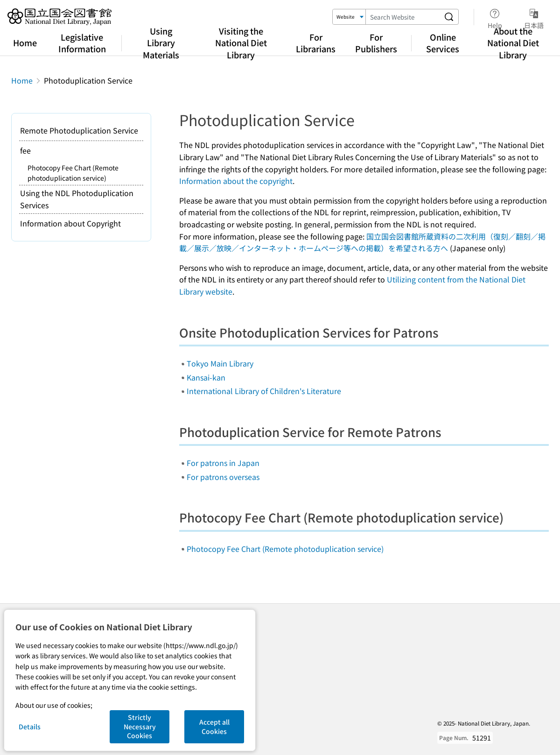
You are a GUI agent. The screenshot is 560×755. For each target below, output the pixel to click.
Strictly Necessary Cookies (140, 726)
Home (25, 42)
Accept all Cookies (214, 727)
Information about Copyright (70, 223)
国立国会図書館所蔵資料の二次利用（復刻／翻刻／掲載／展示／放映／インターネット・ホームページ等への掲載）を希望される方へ (362, 242)
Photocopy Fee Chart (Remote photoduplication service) (285, 549)
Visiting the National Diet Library (241, 42)
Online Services (443, 43)
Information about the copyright (236, 181)
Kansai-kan (206, 377)
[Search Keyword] (403, 17)
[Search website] (449, 17)
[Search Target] (349, 17)
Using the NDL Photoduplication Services (77, 199)
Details (30, 727)
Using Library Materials (161, 42)
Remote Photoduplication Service (79, 130)
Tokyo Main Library (220, 363)
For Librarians (316, 43)
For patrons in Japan (223, 463)
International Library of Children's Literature (264, 391)
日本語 (534, 17)
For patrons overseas (223, 477)
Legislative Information (82, 43)
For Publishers (376, 43)
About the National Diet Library (513, 42)
